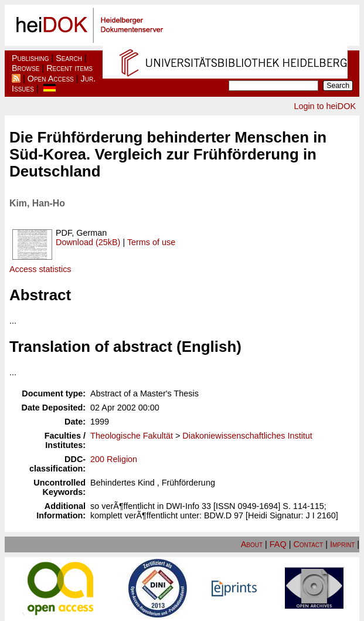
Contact (308, 544)
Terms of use (151, 242)
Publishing (30, 58)
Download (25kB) (88, 242)
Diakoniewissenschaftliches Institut (247, 436)
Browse (25, 68)
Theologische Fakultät (132, 436)
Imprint (342, 544)
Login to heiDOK (325, 106)
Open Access (51, 79)
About (252, 544)
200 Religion (114, 459)
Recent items (69, 68)
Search (69, 58)
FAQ (278, 544)
